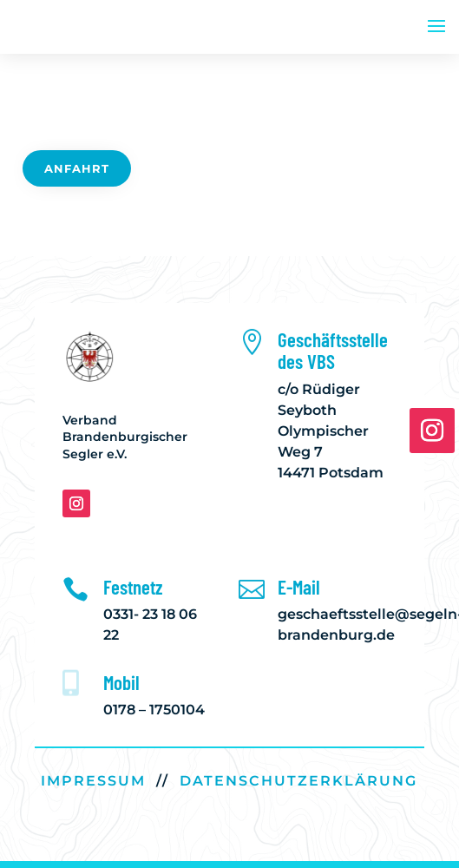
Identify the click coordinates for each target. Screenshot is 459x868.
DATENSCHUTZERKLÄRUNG (298, 781)
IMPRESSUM (93, 781)
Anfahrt (77, 168)
